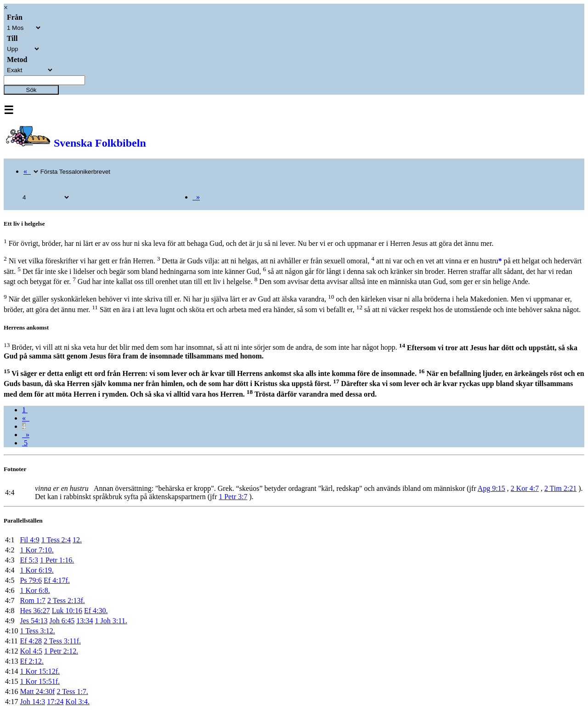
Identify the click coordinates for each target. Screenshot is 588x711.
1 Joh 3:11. (111, 621)
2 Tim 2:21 (560, 488)
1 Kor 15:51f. (40, 681)
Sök (31, 90)
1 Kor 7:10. (37, 550)
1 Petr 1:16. (57, 560)
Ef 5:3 (29, 560)
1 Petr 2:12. (61, 651)
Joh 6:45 (62, 621)
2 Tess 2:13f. (66, 600)
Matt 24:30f (37, 691)
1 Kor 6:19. (37, 570)
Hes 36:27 (35, 611)
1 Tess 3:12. (37, 631)
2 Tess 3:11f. (62, 641)
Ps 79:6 (31, 580)
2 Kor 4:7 (525, 488)
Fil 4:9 (29, 540)
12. (77, 540)
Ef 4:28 (31, 641)
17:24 (55, 702)
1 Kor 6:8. (35, 590)
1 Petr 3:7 (233, 497)
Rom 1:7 (33, 600)
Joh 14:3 (32, 702)
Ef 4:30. (96, 611)
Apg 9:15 (492, 488)
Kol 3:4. (78, 702)
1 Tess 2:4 (56, 540)
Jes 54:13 (34, 621)
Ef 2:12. (32, 661)
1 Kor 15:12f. (40, 671)
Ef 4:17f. (57, 580)
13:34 (85, 621)
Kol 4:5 (31, 651)
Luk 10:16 (67, 611)
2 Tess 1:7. (72, 691)
